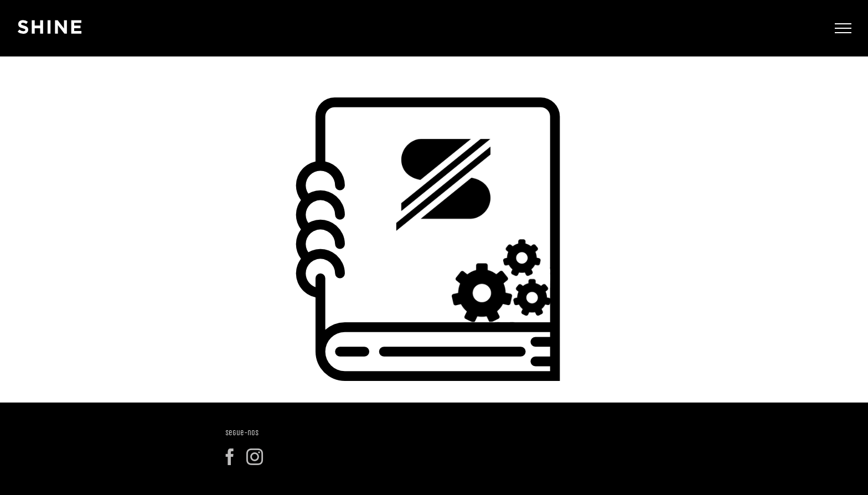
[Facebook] (230, 457)
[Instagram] (255, 457)
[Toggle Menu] (843, 28)
